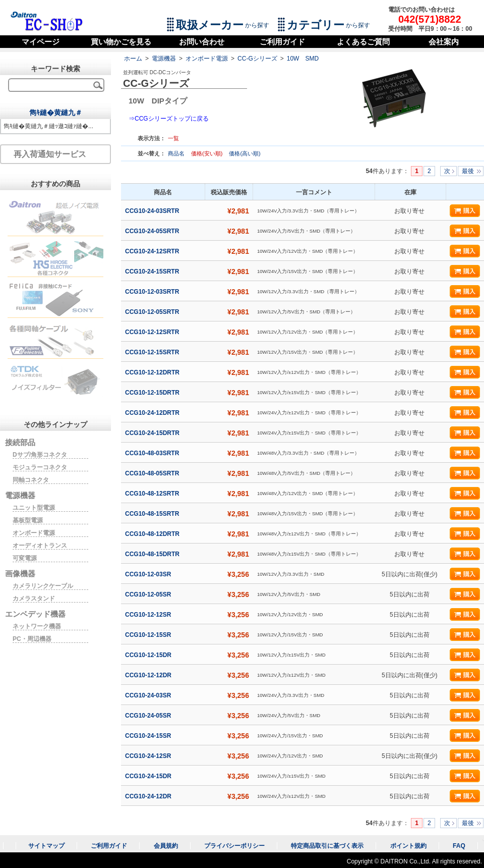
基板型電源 (28, 520)
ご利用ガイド (282, 42)
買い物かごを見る (121, 42)
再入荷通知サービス (50, 154)
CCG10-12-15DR (149, 655)
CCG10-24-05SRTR (153, 231)
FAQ (459, 846)
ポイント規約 (408, 846)
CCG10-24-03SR (149, 695)
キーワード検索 (55, 69)
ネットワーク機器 (37, 626)
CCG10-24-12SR (149, 756)
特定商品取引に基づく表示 (327, 846)
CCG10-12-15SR (149, 635)
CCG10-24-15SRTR (153, 272)
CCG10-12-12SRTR (153, 332)
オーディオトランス (40, 546)
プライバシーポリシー (234, 846)
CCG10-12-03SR (149, 574)
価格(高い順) (245, 153)
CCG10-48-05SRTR (153, 473)
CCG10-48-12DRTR (153, 534)
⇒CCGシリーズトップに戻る (169, 119)
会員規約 (166, 846)
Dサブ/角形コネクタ (40, 455)
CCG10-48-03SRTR (153, 453)
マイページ (41, 42)
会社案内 (444, 42)
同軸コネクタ (31, 480)
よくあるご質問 (363, 42)
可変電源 (25, 558)
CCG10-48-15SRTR (153, 514)
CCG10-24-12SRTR (153, 251)
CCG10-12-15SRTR (153, 352)
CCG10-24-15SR (149, 736)
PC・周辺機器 (32, 639)
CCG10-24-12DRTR (153, 413)
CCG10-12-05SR (149, 594)
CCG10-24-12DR (149, 796)
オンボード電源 (207, 59)
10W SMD (303, 59)
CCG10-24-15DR (149, 776)
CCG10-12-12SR (149, 615)
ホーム (133, 59)
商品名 (177, 153)
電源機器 (164, 59)
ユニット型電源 (34, 508)
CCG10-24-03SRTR (153, 211)
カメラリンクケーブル (43, 586)
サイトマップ (46, 846)
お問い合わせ (202, 42)
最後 (468, 171)
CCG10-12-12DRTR (153, 372)
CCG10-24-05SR (149, 716)
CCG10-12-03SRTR (153, 292)
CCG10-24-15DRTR (153, 433)
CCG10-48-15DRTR (153, 554)
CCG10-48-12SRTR (153, 494)
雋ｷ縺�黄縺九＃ (56, 113)
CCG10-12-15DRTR (153, 393)
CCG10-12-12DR (149, 675)
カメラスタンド (34, 599)
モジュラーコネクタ (40, 467)
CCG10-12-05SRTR (153, 312)
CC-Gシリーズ (257, 59)
